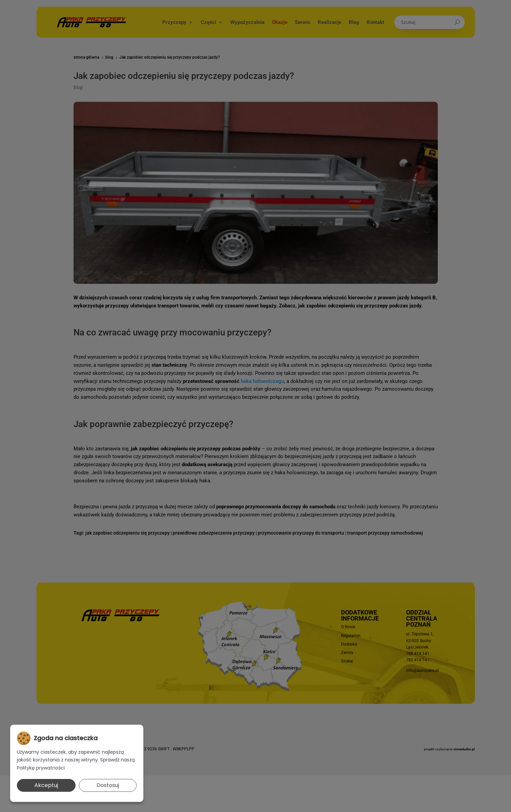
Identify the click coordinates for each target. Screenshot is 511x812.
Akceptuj (46, 785)
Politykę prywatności (41, 768)
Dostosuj (108, 785)
